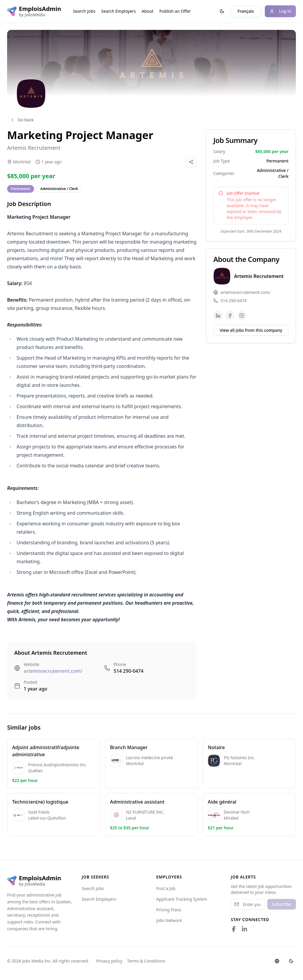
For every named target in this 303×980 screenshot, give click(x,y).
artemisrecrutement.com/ (53, 671)
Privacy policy (109, 961)
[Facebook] (230, 316)
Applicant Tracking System (182, 899)
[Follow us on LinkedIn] (244, 929)
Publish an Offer (175, 11)
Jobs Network (169, 920)
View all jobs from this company (251, 330)
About (148, 11)
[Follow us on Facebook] (234, 929)
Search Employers (119, 11)
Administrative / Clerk (59, 189)
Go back (22, 120)
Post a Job (166, 888)
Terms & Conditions (146, 961)
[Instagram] (242, 316)
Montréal (22, 162)
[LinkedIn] (218, 316)
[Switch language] (277, 961)
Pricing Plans (169, 910)
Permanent (21, 189)
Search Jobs (84, 11)
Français (246, 11)
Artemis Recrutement (34, 148)
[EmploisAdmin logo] (34, 11)
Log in (280, 11)
